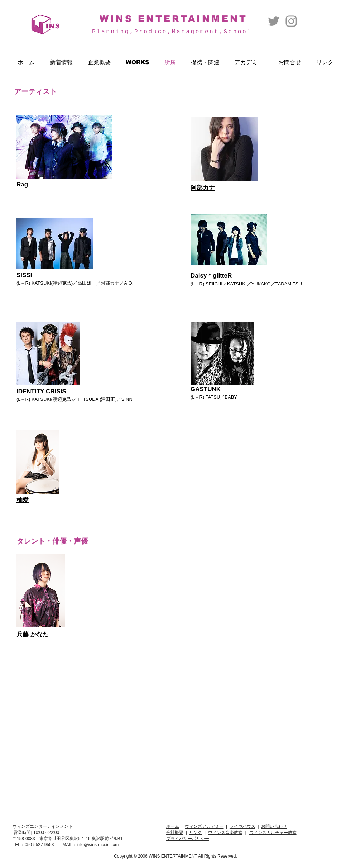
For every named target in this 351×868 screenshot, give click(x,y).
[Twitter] (274, 21)
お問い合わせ (274, 826)
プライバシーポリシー (188, 839)
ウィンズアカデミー (204, 826)
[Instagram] (291, 21)
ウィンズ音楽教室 (225, 833)
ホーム (173, 826)
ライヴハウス (242, 826)
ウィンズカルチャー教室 (273, 833)
